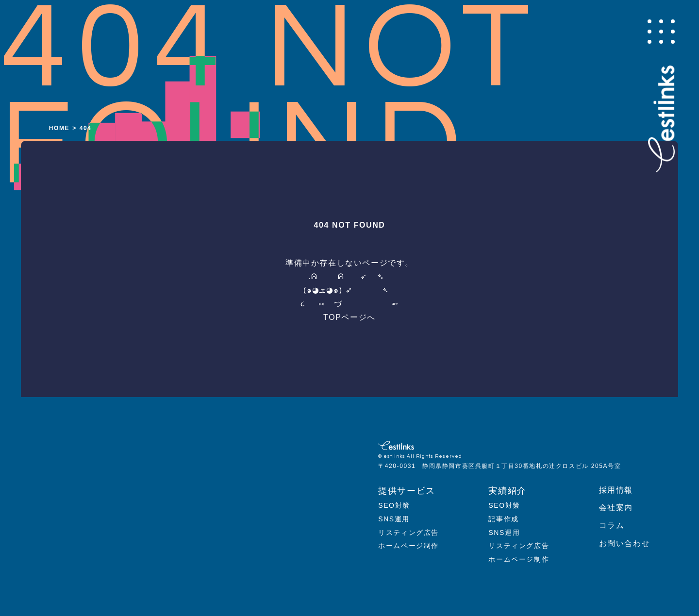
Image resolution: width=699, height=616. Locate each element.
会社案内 (616, 508)
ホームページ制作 (408, 546)
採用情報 (616, 490)
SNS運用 (394, 519)
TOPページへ (349, 317)
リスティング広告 (408, 533)
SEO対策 (394, 505)
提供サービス (407, 491)
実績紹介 (507, 491)
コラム (612, 525)
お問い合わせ (625, 543)
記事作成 (503, 519)
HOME (59, 128)
